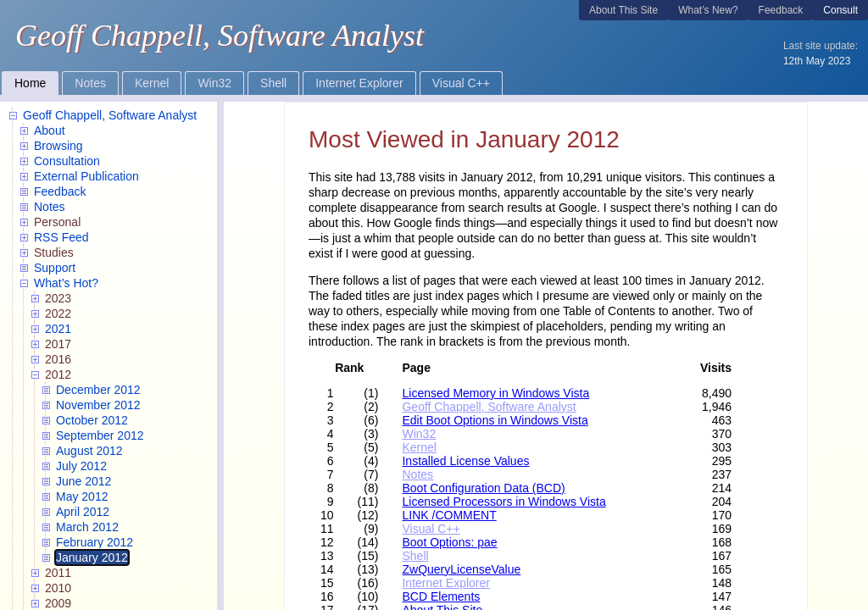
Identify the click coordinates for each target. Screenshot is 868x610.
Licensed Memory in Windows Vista (495, 393)
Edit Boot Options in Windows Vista (495, 420)
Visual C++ (431, 529)
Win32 (419, 434)
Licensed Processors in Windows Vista (504, 502)
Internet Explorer (446, 583)
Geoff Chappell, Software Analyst (489, 407)
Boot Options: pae (449, 542)
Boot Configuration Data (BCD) (483, 488)
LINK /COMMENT (449, 515)
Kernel (419, 447)
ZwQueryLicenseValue (461, 569)
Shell (415, 556)
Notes (417, 474)
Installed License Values (465, 461)
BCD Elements (441, 596)
